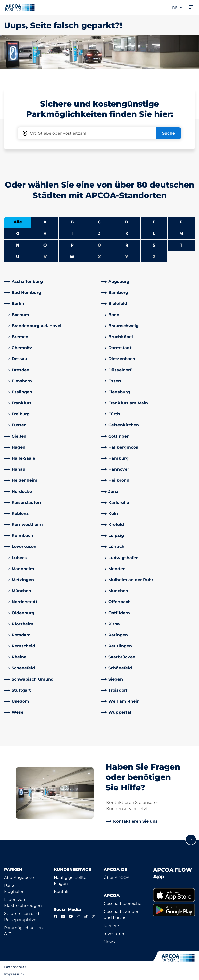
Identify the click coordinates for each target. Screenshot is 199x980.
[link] (51, 282)
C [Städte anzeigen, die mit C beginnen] (99, 222)
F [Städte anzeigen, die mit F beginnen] (181, 222)
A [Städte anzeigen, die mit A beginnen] (45, 222)
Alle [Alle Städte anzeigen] (18, 222)
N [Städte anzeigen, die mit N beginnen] (18, 245)
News (109, 942)
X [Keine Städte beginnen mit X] (99, 257)
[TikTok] (86, 916)
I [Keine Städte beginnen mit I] (72, 234)
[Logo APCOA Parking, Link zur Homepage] (20, 8)
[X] (94, 916)
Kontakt (62, 892)
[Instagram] (78, 916)
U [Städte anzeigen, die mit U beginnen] (18, 257)
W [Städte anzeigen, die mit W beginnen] (72, 257)
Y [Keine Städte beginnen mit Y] (127, 257)
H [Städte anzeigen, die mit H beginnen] (45, 234)
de (177, 8)
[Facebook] (56, 916)
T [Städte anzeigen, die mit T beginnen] (181, 245)
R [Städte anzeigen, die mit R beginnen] (127, 245)
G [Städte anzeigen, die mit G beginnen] (18, 234)
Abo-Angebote (19, 877)
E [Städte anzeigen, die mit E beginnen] (154, 222)
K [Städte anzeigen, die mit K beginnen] (127, 234)
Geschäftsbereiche (123, 904)
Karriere (111, 926)
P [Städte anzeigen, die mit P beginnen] (72, 245)
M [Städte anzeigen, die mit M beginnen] (181, 234)
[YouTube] (71, 916)
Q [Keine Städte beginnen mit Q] (99, 245)
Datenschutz (15, 967)
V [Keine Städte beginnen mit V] (45, 257)
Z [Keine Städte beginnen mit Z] (154, 257)
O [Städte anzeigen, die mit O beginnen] (45, 245)
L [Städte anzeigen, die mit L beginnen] (154, 234)
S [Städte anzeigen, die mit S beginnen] (154, 245)
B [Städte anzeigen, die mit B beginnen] (72, 222)
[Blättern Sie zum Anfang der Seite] (191, 840)
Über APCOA (116, 877)
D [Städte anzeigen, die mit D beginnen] (127, 222)
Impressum (14, 974)
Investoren (115, 934)
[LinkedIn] (63, 916)
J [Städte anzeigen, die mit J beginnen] (99, 234)
